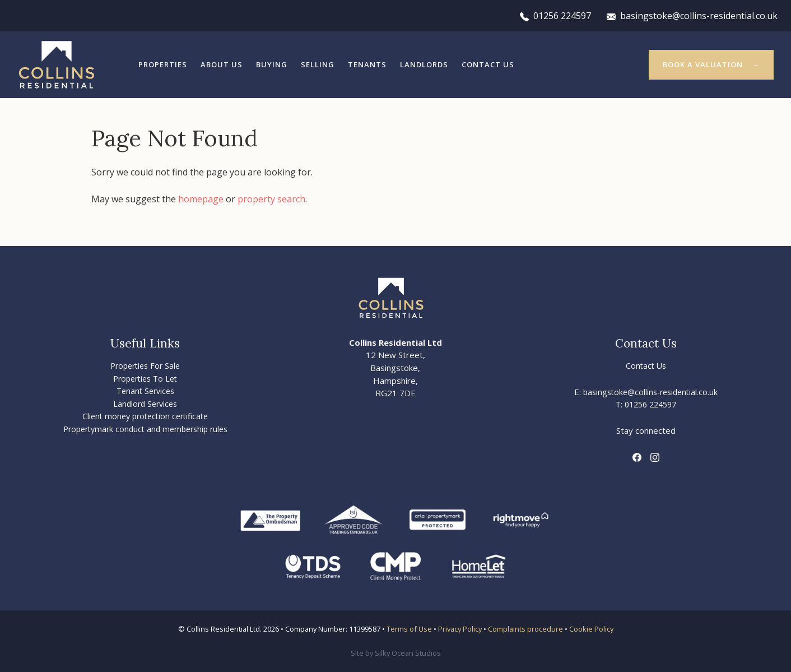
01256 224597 (555, 16)
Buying (272, 64)
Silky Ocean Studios (408, 653)
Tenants (367, 64)
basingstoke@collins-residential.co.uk (692, 16)
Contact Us (488, 64)
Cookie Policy (591, 629)
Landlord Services (145, 404)
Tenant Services (145, 391)
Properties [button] (163, 64)
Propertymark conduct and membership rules (145, 429)
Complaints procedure (525, 629)
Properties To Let (145, 379)
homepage (201, 199)
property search (271, 199)
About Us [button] (222, 64)
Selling (318, 64)
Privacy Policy (460, 629)
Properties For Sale (145, 366)
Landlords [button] (424, 64)
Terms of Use (409, 629)
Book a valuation (703, 64)
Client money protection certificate (145, 416)
